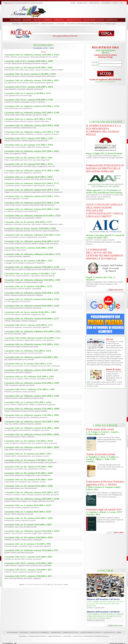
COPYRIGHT (106, 3)
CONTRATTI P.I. (109, 632)
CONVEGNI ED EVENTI (30, 24)
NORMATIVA (56, 632)
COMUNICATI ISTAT (71, 632)
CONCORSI (61, 24)
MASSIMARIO (12, 632)
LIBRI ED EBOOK (48, 24)
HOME (73, 3)
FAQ (121, 3)
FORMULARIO (110, 24)
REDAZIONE (94, 3)
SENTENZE (24, 632)
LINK (119, 632)
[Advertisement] (105, 103)
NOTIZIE (16, 24)
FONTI (115, 3)
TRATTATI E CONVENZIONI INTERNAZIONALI (85, 24)
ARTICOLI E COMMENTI (40, 632)
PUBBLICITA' (82, 3)
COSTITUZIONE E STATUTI (91, 632)
